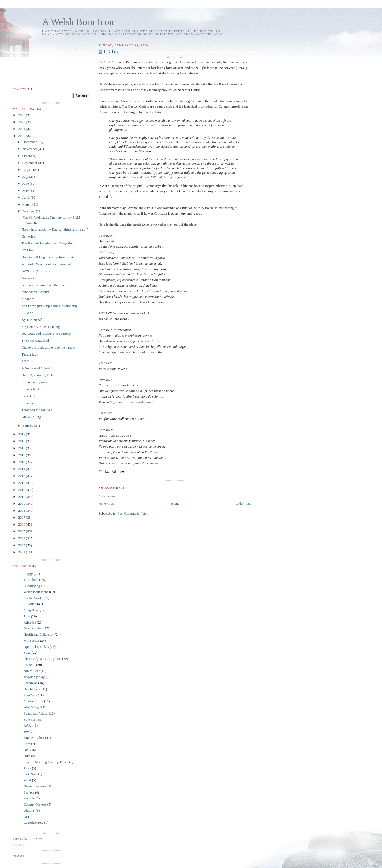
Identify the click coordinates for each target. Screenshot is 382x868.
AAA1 (28, 725)
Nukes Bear (32, 671)
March (27, 204)
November (30, 149)
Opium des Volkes (36, 647)
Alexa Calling (31, 417)
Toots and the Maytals (37, 410)
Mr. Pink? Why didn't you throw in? (46, 264)
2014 (22, 469)
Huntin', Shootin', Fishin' (39, 375)
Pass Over (28, 396)
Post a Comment (107, 496)
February (29, 211)
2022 (22, 122)
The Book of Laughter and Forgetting (47, 243)
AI (25, 817)
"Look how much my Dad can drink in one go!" (55, 229)
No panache (30, 278)
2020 (22, 136)
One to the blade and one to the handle (48, 347)
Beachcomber (33, 628)
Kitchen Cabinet (35, 738)
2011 (22, 490)
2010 (22, 497)
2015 (22, 462)
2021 (22, 129)
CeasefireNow (33, 822)
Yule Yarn (30, 719)
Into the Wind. (153, 112)
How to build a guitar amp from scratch (49, 257)
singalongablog (34, 677)
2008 (22, 510)
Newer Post (106, 504)
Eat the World (33, 598)
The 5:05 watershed (35, 340)
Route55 (29, 665)
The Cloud (31, 580)
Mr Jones (28, 299)
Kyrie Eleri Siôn (33, 320)
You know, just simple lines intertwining (49, 306)
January (28, 426)
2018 (22, 441)
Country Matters (35, 804)
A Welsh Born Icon (78, 22)
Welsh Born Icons (36, 592)
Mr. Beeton (31, 640)
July (26, 177)
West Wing (31, 707)
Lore (27, 744)
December (30, 142)
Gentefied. (29, 236)
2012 (22, 483)
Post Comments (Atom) (134, 513)
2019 (22, 434)
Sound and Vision (36, 713)
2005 (22, 531)
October (28, 156)
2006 (22, 524)
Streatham (28, 403)
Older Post (243, 504)
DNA (27, 750)
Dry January (32, 689)
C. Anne (27, 313)
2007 (22, 517)
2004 (22, 538)
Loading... (20, 845)
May (26, 190)
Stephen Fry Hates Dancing (40, 327)
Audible (29, 798)
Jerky (27, 768)
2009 (22, 504)
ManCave (30, 695)
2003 (22, 545)
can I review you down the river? (44, 285)
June (26, 184)
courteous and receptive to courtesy (46, 334)
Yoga (27, 652)
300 (26, 731)
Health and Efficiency (39, 634)
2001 (22, 552)
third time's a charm (35, 292)
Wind (27, 780)
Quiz (27, 756)
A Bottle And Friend (36, 368)
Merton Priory (33, 701)
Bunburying (32, 586)
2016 (22, 455)
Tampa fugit (30, 354)
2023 (22, 115)
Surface (29, 792)
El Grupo (30, 604)
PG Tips (112, 52)
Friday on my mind (35, 382)
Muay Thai (31, 610)
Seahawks (30, 683)
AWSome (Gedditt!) (35, 271)
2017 (22, 448)
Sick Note (30, 774)
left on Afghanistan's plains (42, 659)
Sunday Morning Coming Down (46, 762)
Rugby (28, 574)
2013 (22, 476)
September (30, 163)
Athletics (30, 622)
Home (175, 504)
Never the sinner (35, 786)
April (27, 197)
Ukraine (29, 810)
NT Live (27, 250)
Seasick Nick (30, 389)
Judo (27, 616)
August (28, 170)
